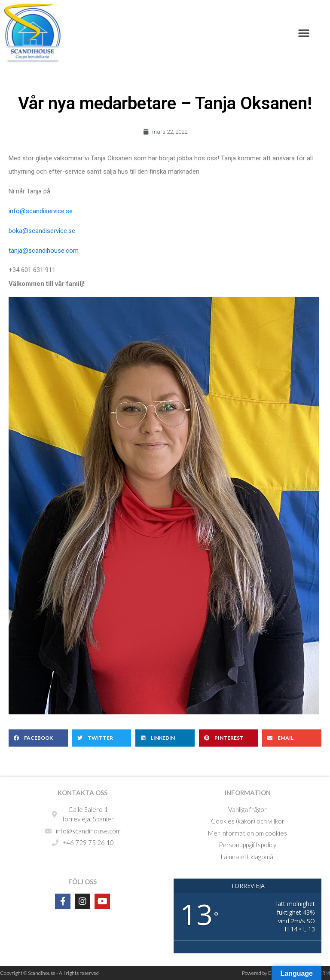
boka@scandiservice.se (42, 231)
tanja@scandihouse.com (44, 251)
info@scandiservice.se (41, 211)
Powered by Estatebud (266, 973)
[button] (304, 33)
